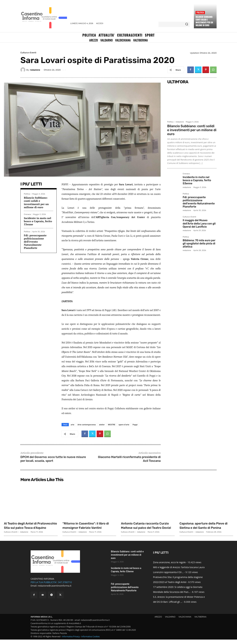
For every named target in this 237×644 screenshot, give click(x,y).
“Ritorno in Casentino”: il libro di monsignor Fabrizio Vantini (88, 525)
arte (73, 425)
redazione (35, 70)
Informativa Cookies (91, 641)
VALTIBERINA (200, 621)
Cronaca (27, 214)
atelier (102, 425)
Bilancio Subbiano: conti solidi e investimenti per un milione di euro (204, 21)
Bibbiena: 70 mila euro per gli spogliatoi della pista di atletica (199, 243)
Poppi (135, 425)
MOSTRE (112, 425)
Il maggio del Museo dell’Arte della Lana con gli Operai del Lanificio (199, 223)
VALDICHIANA (185, 621)
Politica (200, 12)
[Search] (187, 24)
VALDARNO (170, 621)
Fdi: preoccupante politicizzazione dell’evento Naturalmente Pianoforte (35, 242)
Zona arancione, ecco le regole (169, 567)
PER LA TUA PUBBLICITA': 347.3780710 (51, 587)
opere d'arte (124, 425)
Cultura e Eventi (28, 53)
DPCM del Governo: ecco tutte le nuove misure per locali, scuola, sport (53, 459)
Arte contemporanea (87, 425)
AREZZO (158, 621)
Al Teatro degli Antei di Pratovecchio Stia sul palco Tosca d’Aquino (27, 528)
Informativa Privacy (71, 641)
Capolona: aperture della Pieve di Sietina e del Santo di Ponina (206, 528)
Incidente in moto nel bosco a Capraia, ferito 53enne (38, 221)
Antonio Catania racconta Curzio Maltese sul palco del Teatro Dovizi (145, 528)
